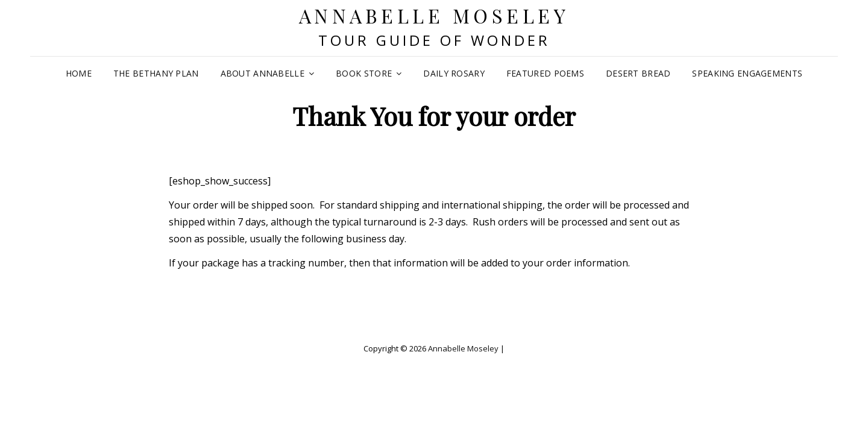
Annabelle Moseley (434, 15)
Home (79, 73)
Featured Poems (545, 73)
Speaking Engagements (747, 73)
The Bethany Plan (156, 73)
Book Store (364, 73)
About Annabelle (263, 73)
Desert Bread (638, 73)
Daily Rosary (454, 73)
